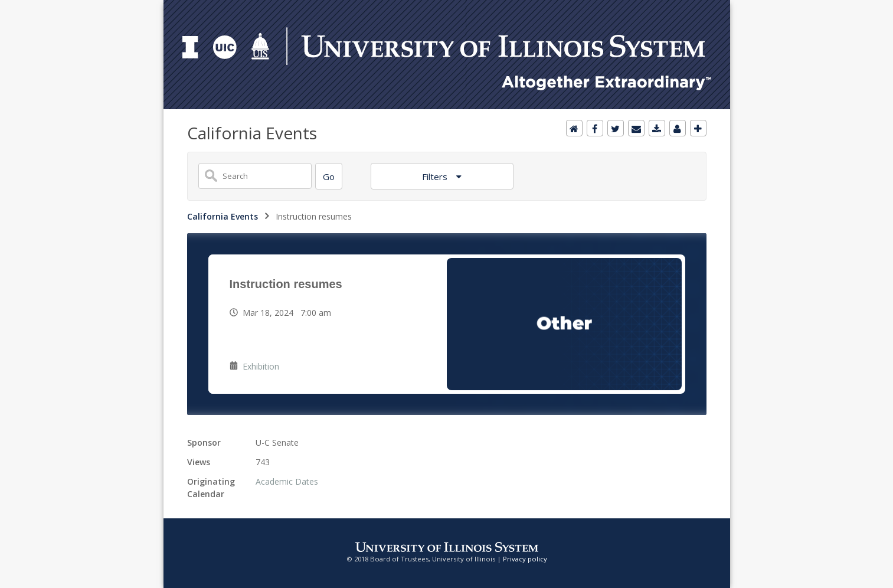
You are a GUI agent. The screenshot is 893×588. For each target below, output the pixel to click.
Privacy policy (525, 559)
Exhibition (261, 366)
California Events (223, 216)
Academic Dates (287, 481)
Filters (436, 177)
